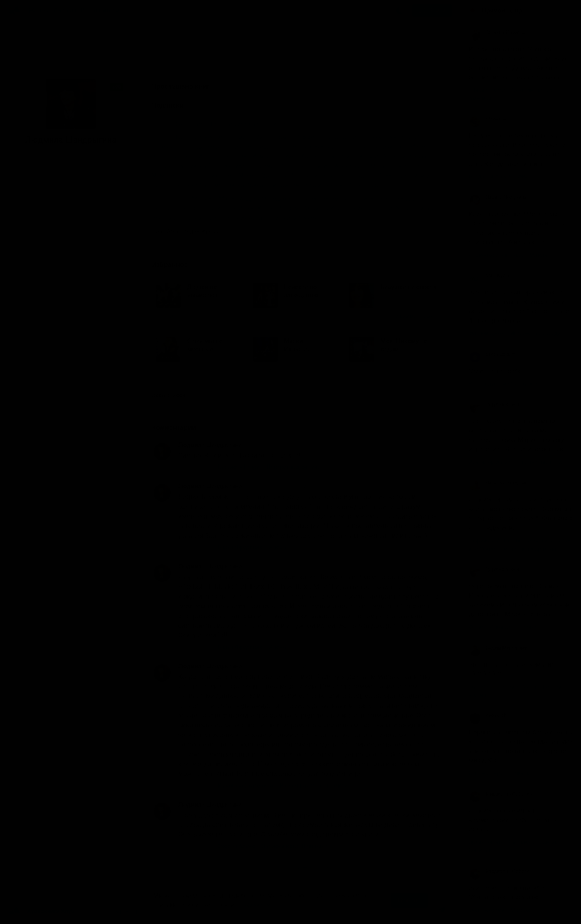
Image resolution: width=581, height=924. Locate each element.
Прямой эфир (502, 10)
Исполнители (100, 10)
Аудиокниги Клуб (41, 912)
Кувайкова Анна (199, 166)
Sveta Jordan (492, 354)
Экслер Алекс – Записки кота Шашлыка (272, 846)
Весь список (172, 395)
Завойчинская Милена (400, 147)
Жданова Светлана (286, 147)
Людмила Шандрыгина (210, 445)
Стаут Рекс (182, 185)
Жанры (39, 10)
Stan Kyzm (489, 276)
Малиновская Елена (398, 166)
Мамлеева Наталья (178, 175)
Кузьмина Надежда (251, 166)
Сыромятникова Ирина (231, 185)
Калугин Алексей (383, 156)
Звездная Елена (174, 156)
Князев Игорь (236, 208)
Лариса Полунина (498, 198)
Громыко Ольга (173, 147)
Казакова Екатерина (329, 156)
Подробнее (256, 904)
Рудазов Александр (381, 175)
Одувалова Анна (282, 175)
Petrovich (488, 716)
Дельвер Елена (194, 208)
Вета (348, 199)
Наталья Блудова (497, 483)
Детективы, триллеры (265, 124)
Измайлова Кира (275, 156)
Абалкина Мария (214, 199)
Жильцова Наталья (341, 147)
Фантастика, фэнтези (203, 124)
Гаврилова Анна (249, 137)
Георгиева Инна (407, 137)
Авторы (65, 10)
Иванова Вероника (224, 156)
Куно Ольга (295, 166)
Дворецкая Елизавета (227, 147)
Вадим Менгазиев (498, 648)
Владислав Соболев (501, 794)
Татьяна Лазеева (497, 32)
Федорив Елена (202, 218)
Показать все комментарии (297, 868)
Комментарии (180, 428)
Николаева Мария (232, 175)
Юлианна (488, 119)
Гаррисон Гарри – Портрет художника (269, 467)
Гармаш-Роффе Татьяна (305, 137)
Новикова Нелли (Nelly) (379, 208)
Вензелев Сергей (316, 199)
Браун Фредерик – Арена (252, 547)
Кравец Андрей (278, 208)
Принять (409, 900)
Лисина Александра (341, 166)
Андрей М (253, 199)
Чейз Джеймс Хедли (293, 185)
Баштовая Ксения (199, 137)
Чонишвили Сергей (291, 218)
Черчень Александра (352, 185)
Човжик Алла (244, 218)
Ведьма (280, 199)
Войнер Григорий (380, 199)
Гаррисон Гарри (362, 137)
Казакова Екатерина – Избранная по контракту (282, 786)
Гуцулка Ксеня (494, 405)
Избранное (176, 265)
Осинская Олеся (329, 175)
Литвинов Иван (323, 208)
